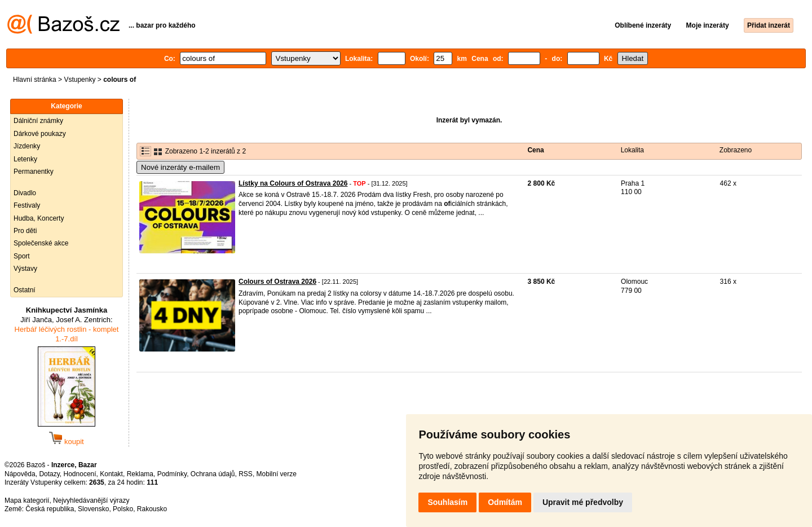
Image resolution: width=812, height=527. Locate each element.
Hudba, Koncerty (39, 218)
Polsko (123, 509)
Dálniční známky (38, 121)
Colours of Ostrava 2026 (277, 282)
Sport (22, 256)
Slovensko (93, 509)
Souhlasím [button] (447, 502)
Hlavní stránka (35, 80)
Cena (535, 150)
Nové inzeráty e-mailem (180, 167)
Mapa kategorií (27, 500)
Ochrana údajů (213, 474)
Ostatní (25, 290)
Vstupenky (80, 80)
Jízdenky (27, 146)
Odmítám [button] (505, 502)
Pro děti (25, 231)
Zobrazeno (736, 150)
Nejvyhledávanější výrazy (91, 500)
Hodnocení (80, 474)
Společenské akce (41, 243)
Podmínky (172, 474)
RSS (246, 474)
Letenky (25, 159)
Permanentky (34, 172)
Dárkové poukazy (40, 134)
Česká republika (50, 509)
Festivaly (27, 205)
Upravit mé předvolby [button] (583, 502)
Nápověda (20, 474)
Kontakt (111, 474)
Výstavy (25, 269)
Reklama (140, 474)
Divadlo (25, 193)
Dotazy (49, 474)
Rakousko (152, 509)
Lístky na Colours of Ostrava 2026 (293, 183)
